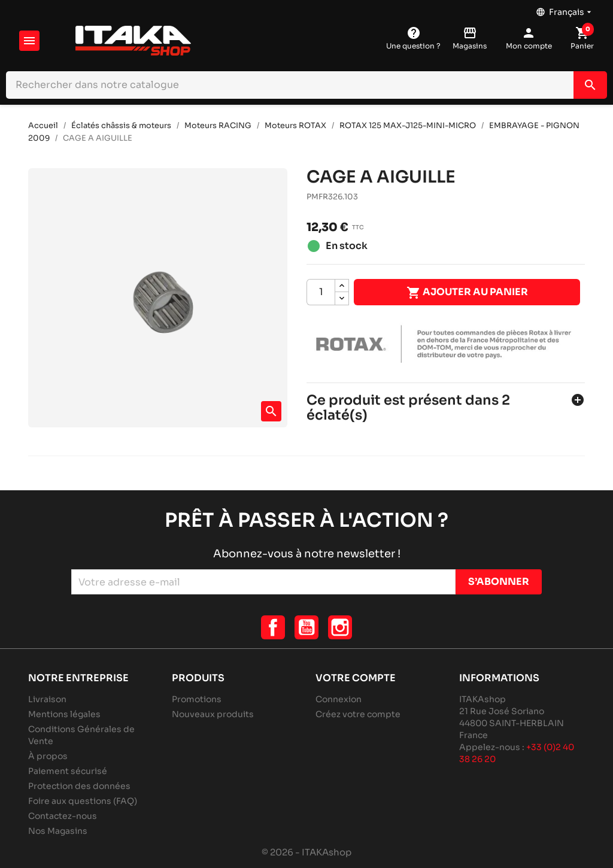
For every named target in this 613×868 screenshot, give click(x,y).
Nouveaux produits (213, 714)
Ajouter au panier (467, 293)
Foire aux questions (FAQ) (83, 801)
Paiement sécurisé (68, 771)
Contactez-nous (63, 816)
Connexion (339, 699)
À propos (48, 756)
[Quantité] (321, 292)
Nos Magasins (58, 831)
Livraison (47, 699)
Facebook (273, 627)
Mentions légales (64, 714)
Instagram (340, 627)
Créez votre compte (358, 714)
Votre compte (356, 678)
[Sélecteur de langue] (565, 9)
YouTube (306, 627)
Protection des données (79, 786)
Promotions (197, 699)
